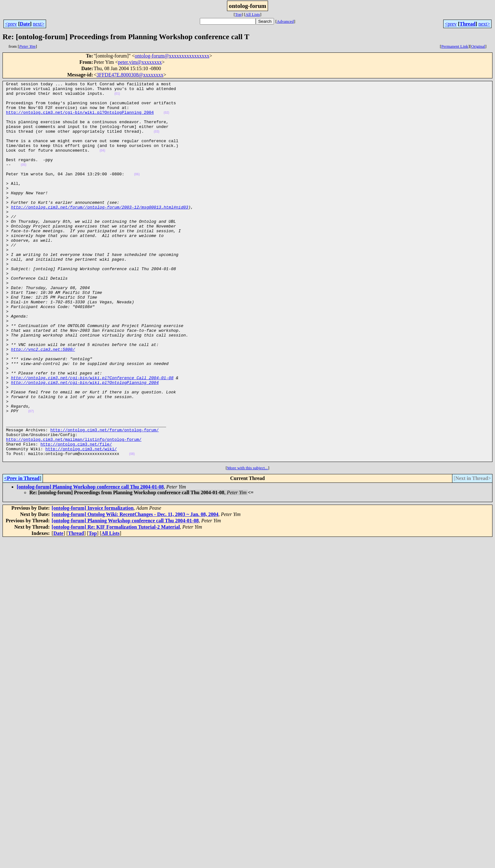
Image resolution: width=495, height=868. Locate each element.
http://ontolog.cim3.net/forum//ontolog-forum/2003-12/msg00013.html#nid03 (100, 233)
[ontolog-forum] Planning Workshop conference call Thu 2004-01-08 (90, 563)
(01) (117, 97)
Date (25, 24)
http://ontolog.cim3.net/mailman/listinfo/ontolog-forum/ (74, 511)
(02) (166, 119)
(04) (102, 165)
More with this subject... (247, 544)
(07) (31, 478)
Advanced (285, 21)
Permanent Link (455, 46)
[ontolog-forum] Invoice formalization (93, 584)
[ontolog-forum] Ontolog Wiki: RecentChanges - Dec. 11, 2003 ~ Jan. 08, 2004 (135, 590)
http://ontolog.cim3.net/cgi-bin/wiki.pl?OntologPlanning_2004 (80, 119)
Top (238, 14)
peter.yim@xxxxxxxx (140, 62)
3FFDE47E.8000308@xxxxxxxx (130, 75)
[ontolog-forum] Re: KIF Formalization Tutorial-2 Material (116, 603)
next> (39, 24)
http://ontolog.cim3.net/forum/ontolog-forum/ (104, 500)
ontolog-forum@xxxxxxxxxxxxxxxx (172, 56)
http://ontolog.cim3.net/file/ (76, 517)
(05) (24, 182)
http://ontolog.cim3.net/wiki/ (81, 523)
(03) (157, 142)
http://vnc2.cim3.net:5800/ (43, 403)
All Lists (253, 14)
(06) (137, 193)
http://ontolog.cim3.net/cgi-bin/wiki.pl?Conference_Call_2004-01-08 (92, 437)
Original (478, 46)
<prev (11, 24)
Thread (468, 24)
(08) (132, 529)
